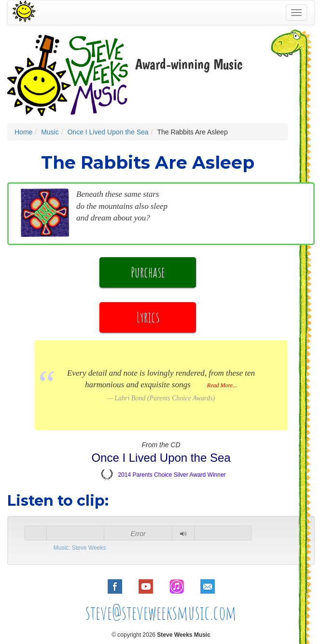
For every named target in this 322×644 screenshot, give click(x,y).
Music (50, 132)
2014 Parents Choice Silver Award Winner (172, 475)
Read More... (222, 385)
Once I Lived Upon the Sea (108, 132)
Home (23, 132)
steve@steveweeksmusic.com (161, 612)
